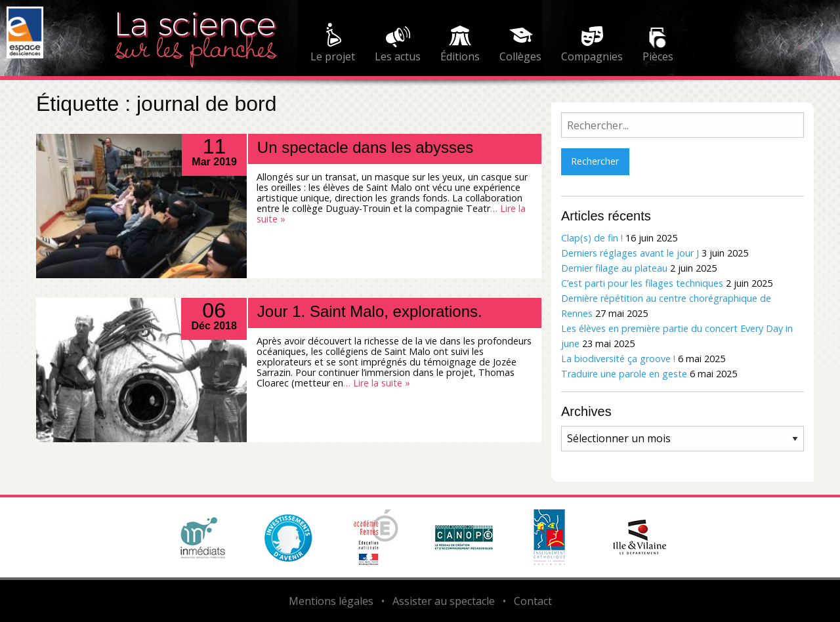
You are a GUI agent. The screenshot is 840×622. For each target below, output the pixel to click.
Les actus (398, 56)
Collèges (520, 56)
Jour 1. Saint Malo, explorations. (370, 311)
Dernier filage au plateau (614, 268)
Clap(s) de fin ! (592, 238)
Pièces (658, 56)
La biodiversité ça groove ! (618, 359)
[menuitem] (333, 45)
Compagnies (592, 56)
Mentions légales (331, 601)
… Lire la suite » (377, 383)
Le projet (333, 56)
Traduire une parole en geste (624, 374)
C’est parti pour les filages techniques (642, 283)
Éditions (460, 56)
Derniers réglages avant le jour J (630, 253)
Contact (533, 601)
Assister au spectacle (444, 601)
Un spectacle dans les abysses (366, 147)
